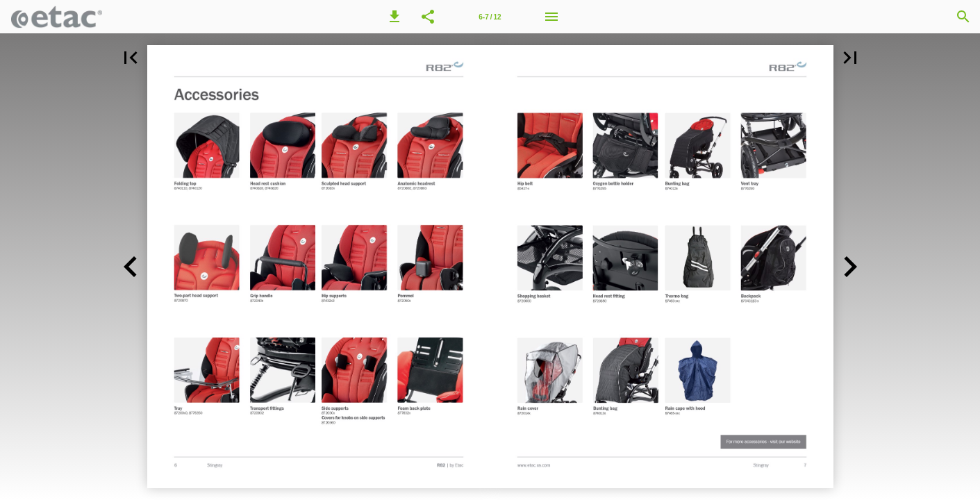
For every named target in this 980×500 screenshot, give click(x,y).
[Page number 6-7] (490, 17)
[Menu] (551, 17)
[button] (395, 17)
